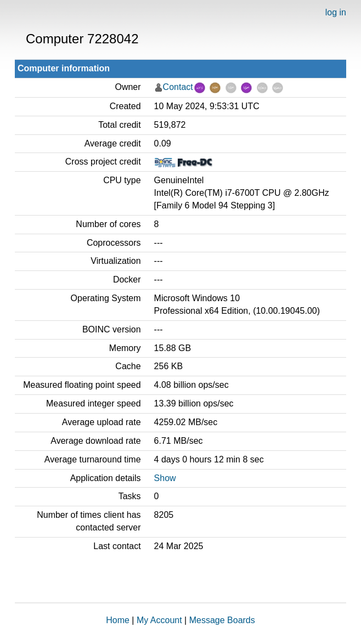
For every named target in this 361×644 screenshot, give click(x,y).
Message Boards (222, 620)
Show (165, 478)
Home (118, 620)
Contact (178, 87)
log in (336, 12)
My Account (159, 620)
